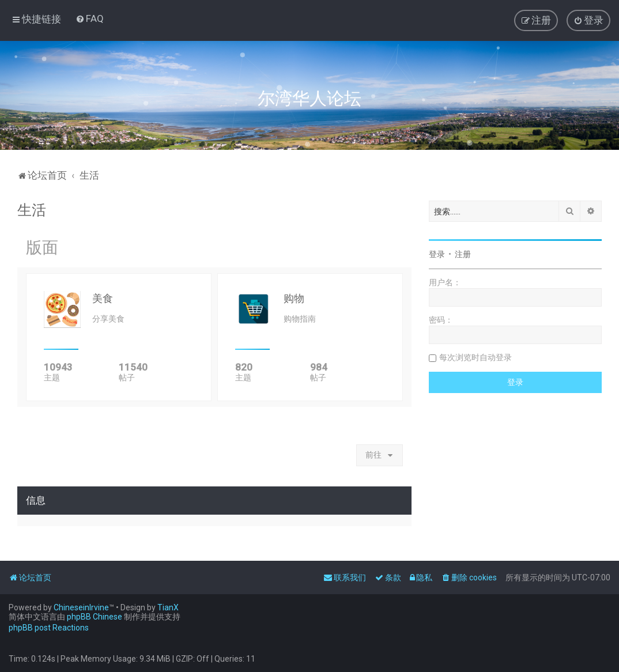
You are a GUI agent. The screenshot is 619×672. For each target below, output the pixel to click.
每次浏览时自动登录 (475, 357)
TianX (168, 607)
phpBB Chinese (95, 617)
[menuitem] (90, 18)
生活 (32, 210)
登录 (437, 254)
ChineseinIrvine (81, 607)
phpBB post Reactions (49, 628)
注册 (463, 254)
